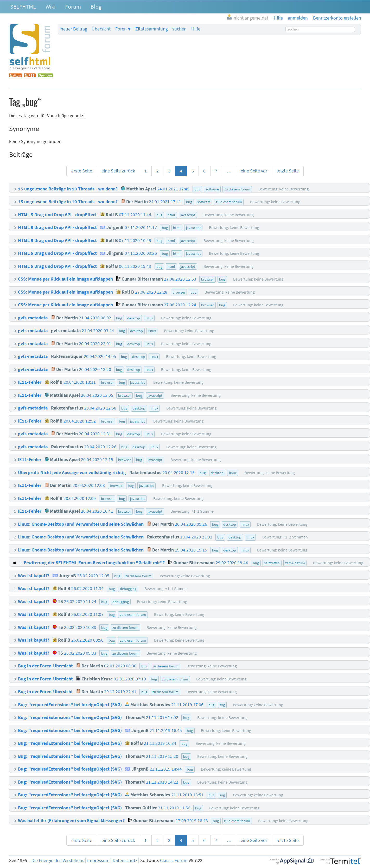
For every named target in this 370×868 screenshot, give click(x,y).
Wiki (50, 7)
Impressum (98, 860)
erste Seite (82, 171)
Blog (96, 7)
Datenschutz (125, 860)
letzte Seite (288, 171)
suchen (179, 29)
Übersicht (101, 29)
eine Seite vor (254, 171)
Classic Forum (174, 860)
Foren (121, 29)
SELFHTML (23, 7)
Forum (73, 7)
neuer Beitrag (74, 29)
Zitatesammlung (152, 29)
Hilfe (196, 29)
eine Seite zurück (118, 171)
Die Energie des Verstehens (58, 860)
